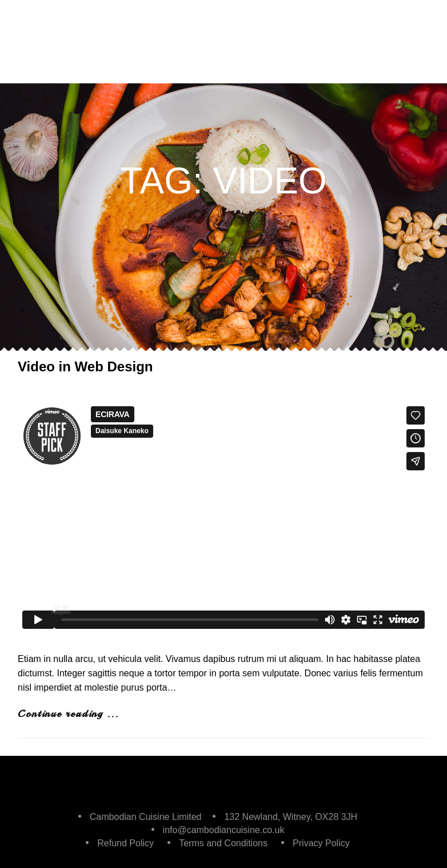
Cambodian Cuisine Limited (146, 817)
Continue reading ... (68, 714)
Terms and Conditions (223, 843)
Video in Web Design (85, 366)
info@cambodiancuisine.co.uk (224, 830)
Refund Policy (125, 843)
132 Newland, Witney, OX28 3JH (291, 817)
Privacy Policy (321, 843)
